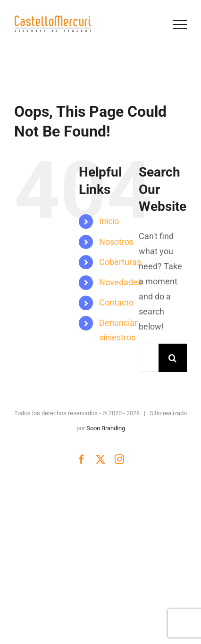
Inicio (109, 221)
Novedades (121, 282)
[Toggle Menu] (180, 24)
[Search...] (149, 358)
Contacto (116, 302)
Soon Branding (106, 428)
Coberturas (120, 262)
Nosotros (116, 242)
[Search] (173, 358)
